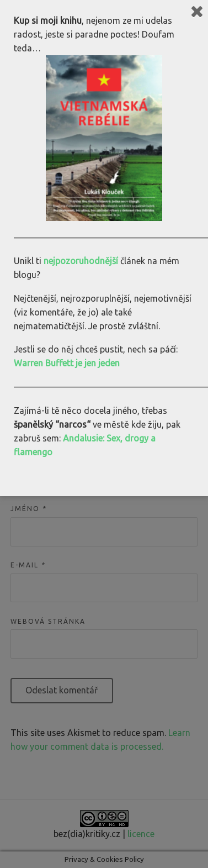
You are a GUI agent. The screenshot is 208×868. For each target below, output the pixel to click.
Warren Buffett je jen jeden (67, 363)
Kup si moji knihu (48, 20)
